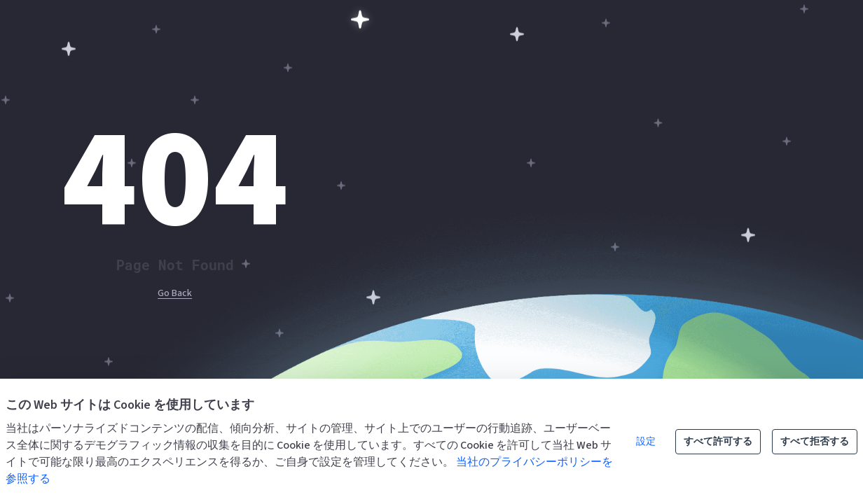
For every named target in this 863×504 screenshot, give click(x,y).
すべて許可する (718, 442)
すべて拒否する (815, 442)
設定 (646, 442)
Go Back (175, 293)
